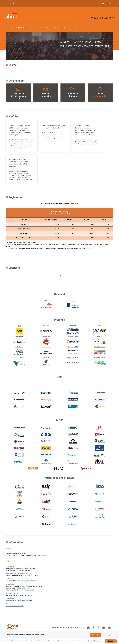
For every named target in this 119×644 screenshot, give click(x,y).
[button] (109, 4)
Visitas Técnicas (75, 28)
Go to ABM (11, 4)
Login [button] (101, 4)
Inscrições (36, 28)
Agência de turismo (63, 28)
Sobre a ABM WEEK (17, 28)
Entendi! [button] (111, 641)
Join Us (95, 635)
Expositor (53, 28)
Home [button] (7, 28)
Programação (27, 28)
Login (108, 635)
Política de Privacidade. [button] (95, 641)
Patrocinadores (45, 28)
